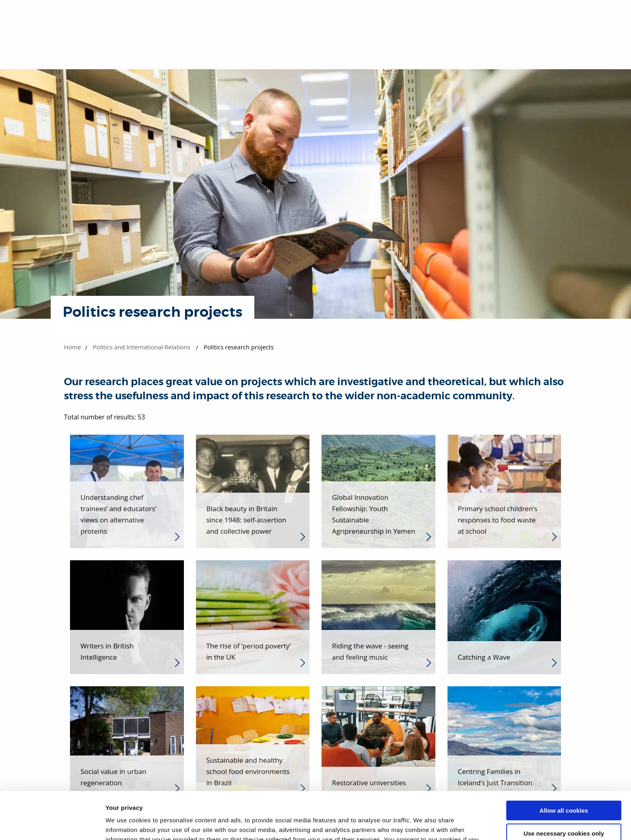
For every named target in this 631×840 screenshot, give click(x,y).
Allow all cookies (564, 763)
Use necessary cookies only (564, 786)
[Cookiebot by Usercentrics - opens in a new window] (52, 824)
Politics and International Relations (142, 347)
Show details (124, 824)
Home (72, 347)
